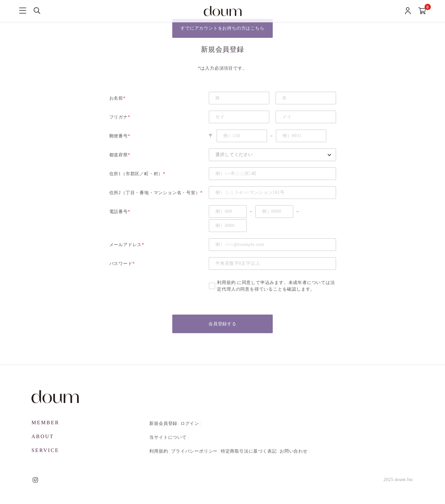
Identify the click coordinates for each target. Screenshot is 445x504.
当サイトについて (168, 438)
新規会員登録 (163, 424)
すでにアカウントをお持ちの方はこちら (222, 29)
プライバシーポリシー (194, 452)
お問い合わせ (294, 452)
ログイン (190, 424)
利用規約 (226, 283)
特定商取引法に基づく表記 (249, 452)
